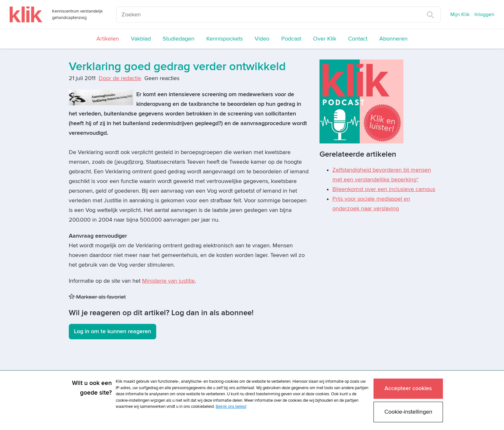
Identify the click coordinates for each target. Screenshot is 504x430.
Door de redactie (120, 78)
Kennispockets (225, 39)
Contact (358, 39)
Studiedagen (179, 39)
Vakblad (141, 39)
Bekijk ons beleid (231, 407)
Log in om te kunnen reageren (113, 331)
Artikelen (108, 39)
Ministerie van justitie (168, 281)
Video (262, 39)
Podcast (291, 39)
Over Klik (325, 39)
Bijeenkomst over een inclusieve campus (384, 189)
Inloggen (484, 14)
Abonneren (393, 39)
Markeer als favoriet (97, 297)
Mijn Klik (460, 14)
